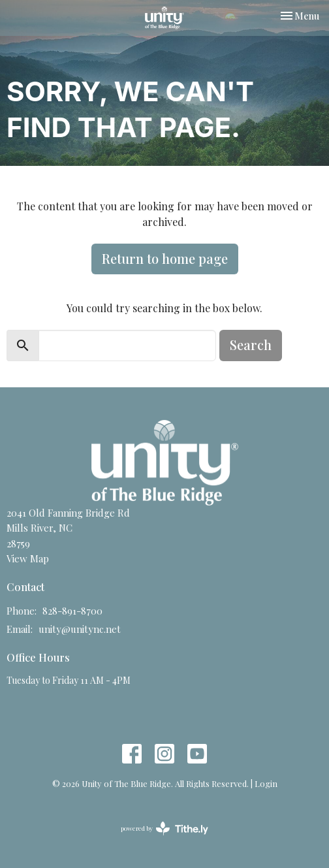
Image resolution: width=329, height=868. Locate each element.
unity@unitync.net (80, 629)
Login (266, 783)
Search (251, 345)
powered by (164, 828)
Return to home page (165, 258)
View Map (28, 558)
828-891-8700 (72, 611)
